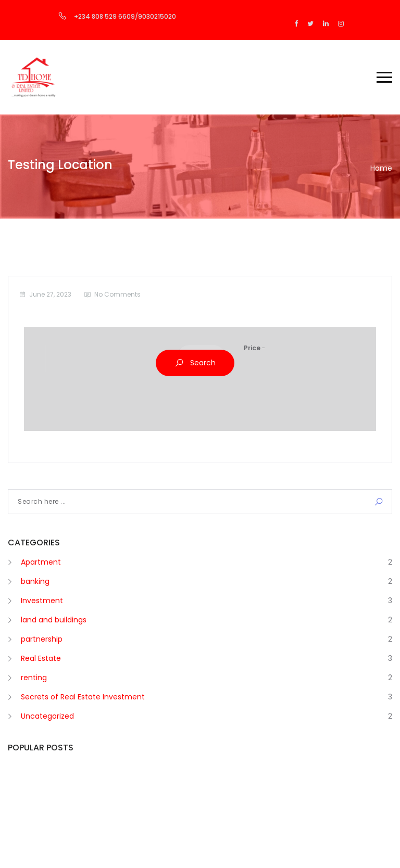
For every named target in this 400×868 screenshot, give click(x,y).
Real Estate (41, 658)
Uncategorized (47, 716)
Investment (42, 601)
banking (35, 581)
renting (34, 678)
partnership (42, 639)
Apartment (41, 562)
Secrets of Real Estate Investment (83, 697)
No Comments (117, 294)
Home (381, 168)
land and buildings (54, 620)
